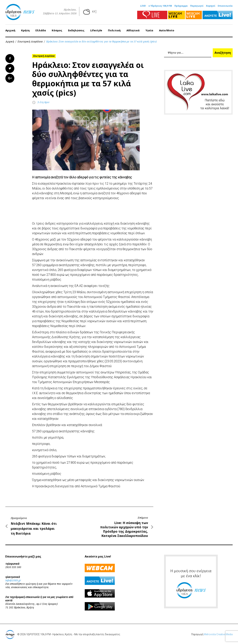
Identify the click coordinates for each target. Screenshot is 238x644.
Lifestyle (96, 30)
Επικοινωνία (225, 6)
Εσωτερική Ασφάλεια (30, 41)
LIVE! (143, 6)
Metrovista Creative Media (218, 634)
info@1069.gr (13, 580)
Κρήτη (25, 30)
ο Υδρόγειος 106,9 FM (160, 6)
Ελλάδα (41, 30)
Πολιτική (114, 30)
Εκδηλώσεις (76, 30)
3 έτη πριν (43, 102)
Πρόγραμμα (181, 6)
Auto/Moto (167, 30)
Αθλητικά (133, 30)
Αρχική (10, 30)
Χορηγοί (211, 6)
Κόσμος (57, 30)
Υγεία (149, 30)
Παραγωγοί (197, 6)
